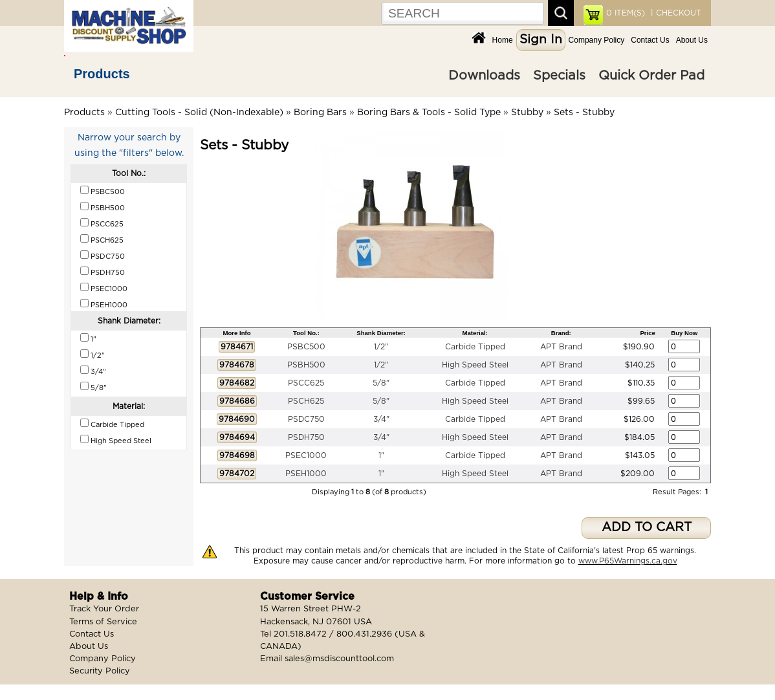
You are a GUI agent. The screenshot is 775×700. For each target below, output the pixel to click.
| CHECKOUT (675, 13)
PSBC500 (306, 347)
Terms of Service (103, 622)
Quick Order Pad (651, 76)
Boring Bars (320, 113)
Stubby (527, 113)
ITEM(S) (626, 13)
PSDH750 (306, 437)
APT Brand (561, 347)
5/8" (381, 383)
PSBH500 (306, 365)
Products (102, 74)
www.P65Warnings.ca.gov (628, 561)
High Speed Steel (475, 365)
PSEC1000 (306, 455)
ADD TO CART (647, 528)
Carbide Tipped (475, 347)
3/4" (381, 419)
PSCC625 (306, 383)
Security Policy (100, 671)
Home (503, 40)
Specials (559, 76)
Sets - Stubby (584, 113)
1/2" (381, 347)
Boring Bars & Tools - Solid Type (429, 113)
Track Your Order (104, 609)
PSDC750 (306, 419)
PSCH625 (306, 401)
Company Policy (597, 40)
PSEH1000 (306, 474)
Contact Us (650, 40)
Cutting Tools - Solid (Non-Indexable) (199, 113)
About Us (692, 40)
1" (381, 455)
